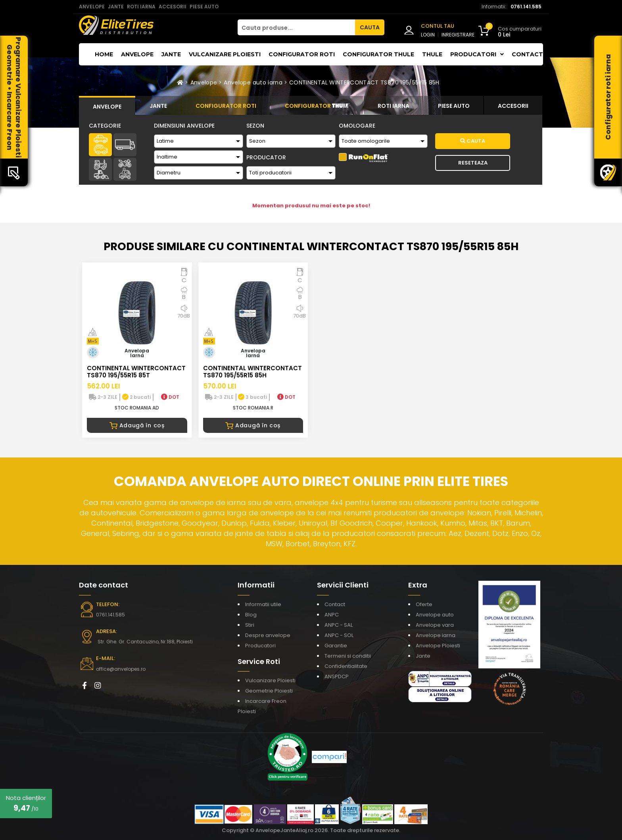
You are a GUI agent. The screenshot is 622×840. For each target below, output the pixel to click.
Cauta (473, 141)
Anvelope (137, 54)
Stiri (250, 625)
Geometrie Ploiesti (269, 691)
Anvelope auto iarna (253, 82)
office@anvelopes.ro (121, 669)
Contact (527, 54)
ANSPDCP (337, 676)
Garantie (336, 646)
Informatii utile (263, 604)
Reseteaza (473, 163)
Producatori (260, 646)
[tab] (107, 105)
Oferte (424, 604)
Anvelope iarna (436, 635)
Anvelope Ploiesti (438, 646)
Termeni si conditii (348, 656)
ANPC (332, 615)
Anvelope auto (435, 615)
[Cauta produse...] (296, 27)
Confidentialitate (346, 666)
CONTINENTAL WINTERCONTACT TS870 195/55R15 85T (136, 372)
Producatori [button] (477, 54)
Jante (171, 54)
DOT (170, 397)
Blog (251, 615)
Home (104, 54)
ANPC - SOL (339, 635)
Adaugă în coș (137, 425)
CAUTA (370, 27)
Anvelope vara (435, 625)
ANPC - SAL (339, 625)
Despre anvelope (268, 635)
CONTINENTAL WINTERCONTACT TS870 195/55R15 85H (364, 82)
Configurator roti (302, 54)
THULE (432, 54)
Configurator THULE (378, 54)
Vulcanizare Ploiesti (225, 54)
